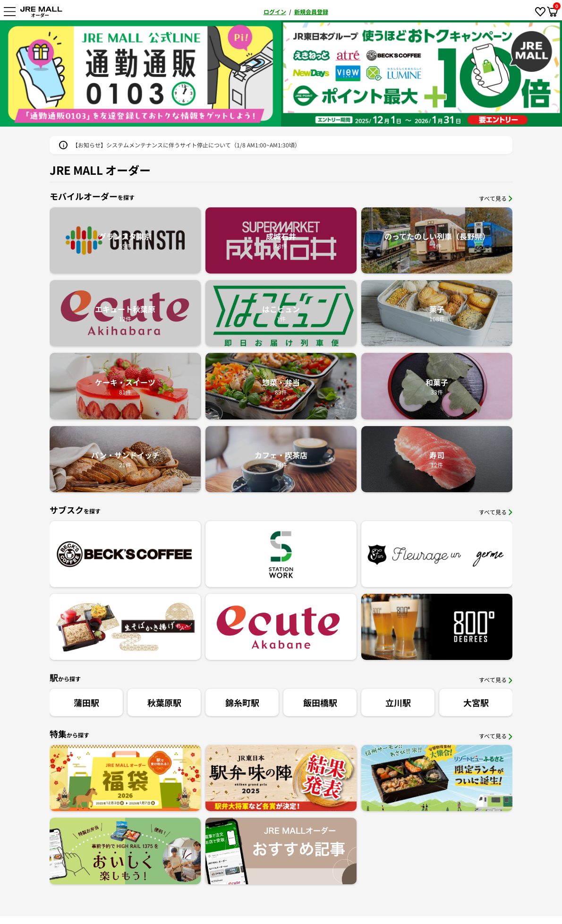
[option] (187, 73)
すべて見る (496, 198)
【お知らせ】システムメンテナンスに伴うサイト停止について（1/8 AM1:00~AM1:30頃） (186, 145)
